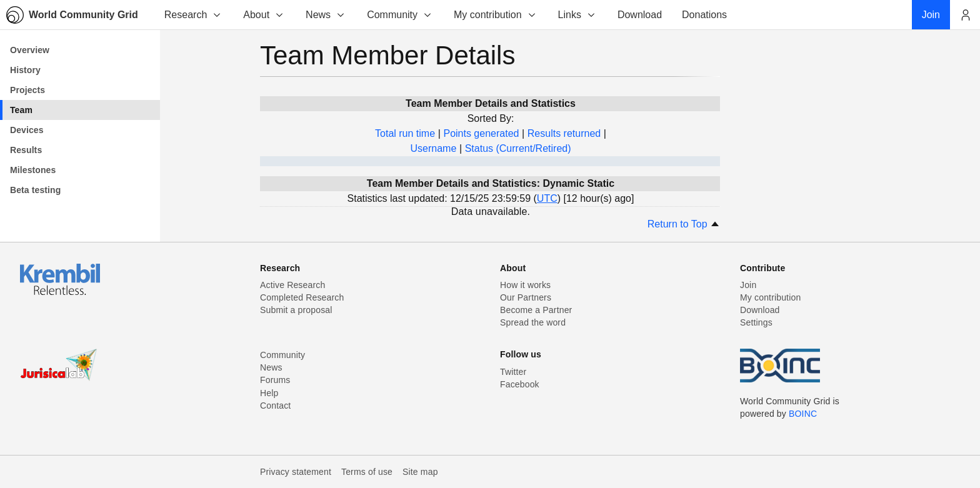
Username (433, 148)
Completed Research (302, 297)
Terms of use (367, 472)
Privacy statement (296, 472)
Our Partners (526, 297)
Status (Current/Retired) (518, 148)
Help (269, 393)
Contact (275, 406)
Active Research (292, 285)
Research (193, 15)
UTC (547, 198)
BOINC (803, 414)
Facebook (520, 384)
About (264, 15)
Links (577, 15)
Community (400, 15)
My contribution (495, 15)
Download (760, 310)
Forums (275, 380)
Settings (756, 322)
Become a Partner (536, 310)
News (326, 15)
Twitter (513, 372)
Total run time (405, 133)
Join (748, 285)
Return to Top (684, 224)
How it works (525, 285)
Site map (420, 472)
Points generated (481, 133)
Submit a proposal (296, 310)
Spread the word (533, 322)
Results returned (564, 133)
